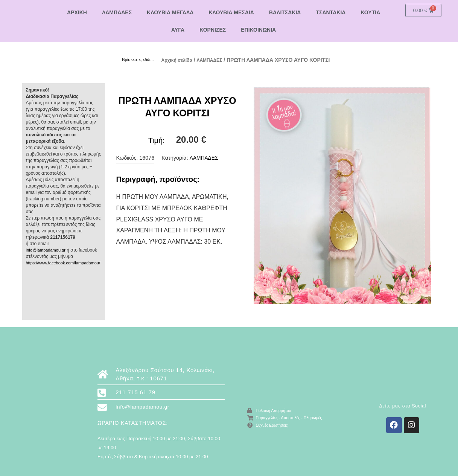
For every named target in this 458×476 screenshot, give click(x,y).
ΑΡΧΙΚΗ (77, 12)
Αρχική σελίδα (180, 60)
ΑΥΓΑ (178, 30)
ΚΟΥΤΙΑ (370, 12)
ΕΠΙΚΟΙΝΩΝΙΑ (258, 30)
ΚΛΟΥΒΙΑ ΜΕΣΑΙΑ (231, 12)
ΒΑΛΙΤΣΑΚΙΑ (285, 12)
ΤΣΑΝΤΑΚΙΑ (331, 12)
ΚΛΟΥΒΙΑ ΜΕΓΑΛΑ (170, 12)
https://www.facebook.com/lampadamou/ (66, 262)
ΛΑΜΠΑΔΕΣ (117, 12)
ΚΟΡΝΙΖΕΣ (213, 30)
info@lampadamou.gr (48, 250)
